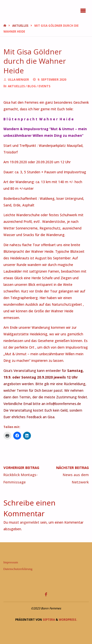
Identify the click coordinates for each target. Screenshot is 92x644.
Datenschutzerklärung (18, 569)
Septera (48, 620)
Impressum (11, 562)
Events (44, 86)
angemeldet (30, 522)
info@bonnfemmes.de (64, 404)
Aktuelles (20, 26)
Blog (32, 86)
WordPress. (68, 620)
